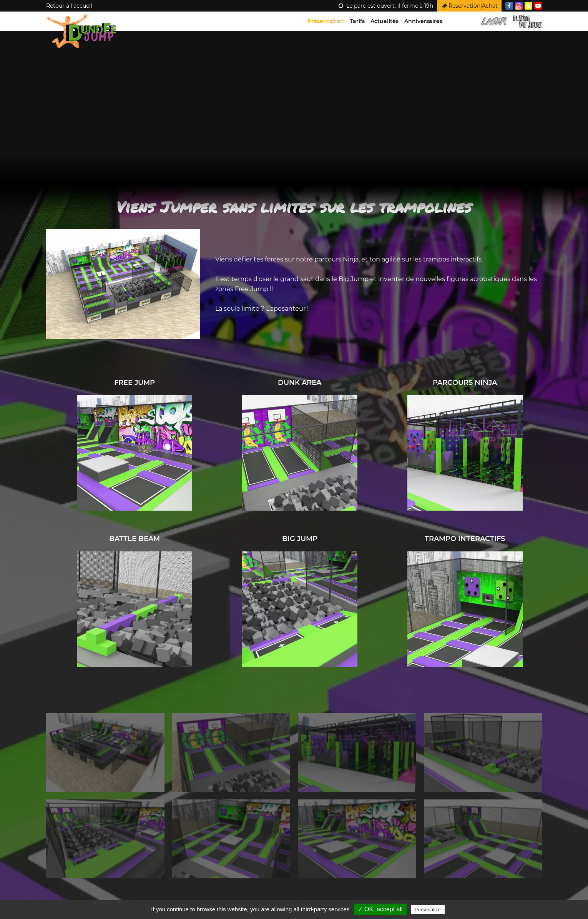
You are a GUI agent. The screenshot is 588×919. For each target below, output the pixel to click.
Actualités (385, 21)
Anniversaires (423, 21)
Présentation (326, 21)
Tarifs (357, 21)
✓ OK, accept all (380, 909)
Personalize (428, 910)
